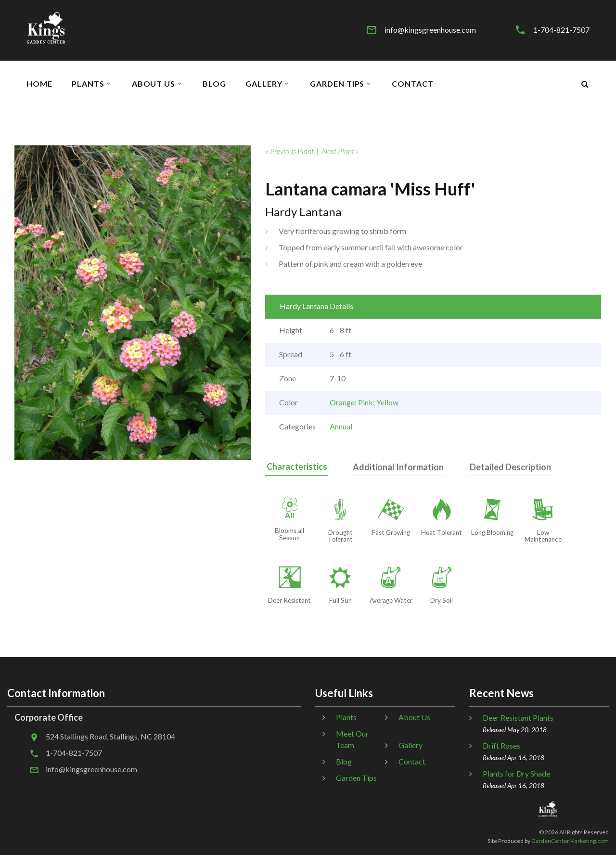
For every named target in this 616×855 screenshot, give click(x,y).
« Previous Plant (289, 151)
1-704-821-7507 (561, 30)
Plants (88, 84)
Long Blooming (492, 532)
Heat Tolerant (442, 532)
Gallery (264, 84)
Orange (342, 402)
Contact (413, 84)
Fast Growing (391, 532)
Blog (214, 84)
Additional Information (394, 467)
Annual (341, 426)
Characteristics (295, 466)
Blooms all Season (289, 535)
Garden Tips (337, 84)
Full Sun (340, 601)
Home (39, 84)
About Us (154, 84)
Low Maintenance (543, 536)
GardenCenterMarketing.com (570, 841)
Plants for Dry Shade (516, 774)
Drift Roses (501, 746)
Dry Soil (442, 601)
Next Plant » (340, 151)
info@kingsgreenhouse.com (430, 30)
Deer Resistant (289, 601)
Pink (366, 402)
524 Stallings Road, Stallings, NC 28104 (110, 737)
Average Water (391, 601)
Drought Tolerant (340, 536)
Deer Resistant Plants (518, 718)
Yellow (387, 402)
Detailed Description (504, 467)
